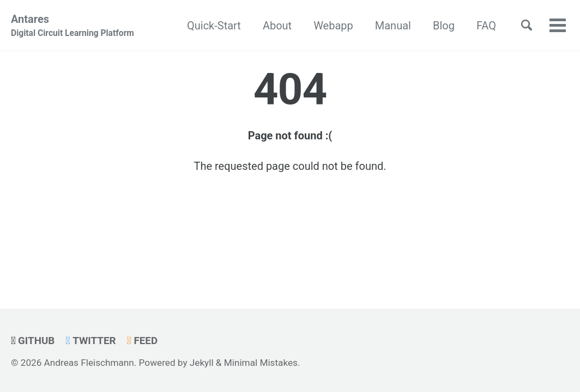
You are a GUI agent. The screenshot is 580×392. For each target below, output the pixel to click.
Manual (393, 26)
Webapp (333, 26)
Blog (444, 26)
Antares (72, 26)
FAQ (486, 26)
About (277, 26)
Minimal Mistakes (261, 363)
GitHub (33, 341)
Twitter (90, 341)
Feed (142, 341)
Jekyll (202, 363)
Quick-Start (214, 26)
